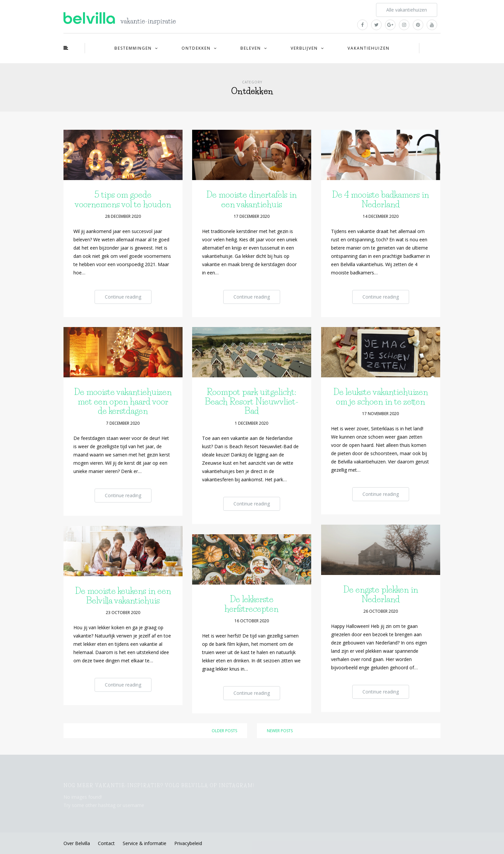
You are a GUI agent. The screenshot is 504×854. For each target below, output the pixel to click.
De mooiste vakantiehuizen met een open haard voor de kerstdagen (123, 401)
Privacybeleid (188, 843)
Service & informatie (145, 843)
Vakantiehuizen (369, 48)
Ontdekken (196, 48)
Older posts (224, 731)
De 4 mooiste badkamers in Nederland (380, 199)
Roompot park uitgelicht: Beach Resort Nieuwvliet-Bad (252, 401)
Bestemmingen (133, 48)
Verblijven (304, 48)
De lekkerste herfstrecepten (252, 604)
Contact (106, 843)
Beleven (251, 48)
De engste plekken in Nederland (381, 594)
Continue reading (123, 297)
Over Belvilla (77, 843)
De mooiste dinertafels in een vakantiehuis (252, 199)
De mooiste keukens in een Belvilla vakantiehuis (123, 596)
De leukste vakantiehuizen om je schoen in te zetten (381, 397)
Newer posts (280, 731)
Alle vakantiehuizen (407, 10)
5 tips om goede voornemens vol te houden (123, 199)
